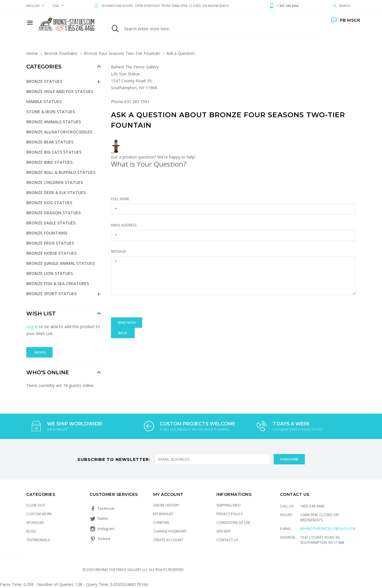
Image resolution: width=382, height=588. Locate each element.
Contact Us (227, 540)
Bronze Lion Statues (50, 273)
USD (56, 6)
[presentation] (155, 306)
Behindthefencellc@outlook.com (332, 529)
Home (32, 53)
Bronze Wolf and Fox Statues (60, 91)
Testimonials (38, 540)
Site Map (224, 531)
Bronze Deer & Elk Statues (56, 192)
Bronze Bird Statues (49, 162)
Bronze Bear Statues (50, 142)
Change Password (170, 531)
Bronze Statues (44, 81)
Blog (31, 531)
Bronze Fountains (61, 53)
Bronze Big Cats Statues (54, 152)
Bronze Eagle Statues (51, 223)
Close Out (36, 505)
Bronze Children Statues (55, 182)
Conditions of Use (233, 523)
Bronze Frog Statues (50, 243)
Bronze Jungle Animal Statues (60, 263)
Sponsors (35, 523)
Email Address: (124, 225)
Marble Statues (44, 102)
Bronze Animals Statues (54, 122)
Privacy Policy (230, 514)
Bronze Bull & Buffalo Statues (61, 172)
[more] (39, 352)
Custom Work (39, 514)
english (33, 6)
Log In (32, 326)
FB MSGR (346, 20)
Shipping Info (229, 505)
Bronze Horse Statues (51, 253)
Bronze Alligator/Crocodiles (59, 132)
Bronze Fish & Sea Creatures (58, 283)
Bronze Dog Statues (49, 203)
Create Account (168, 540)
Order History (166, 505)
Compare (161, 523)
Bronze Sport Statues (51, 294)
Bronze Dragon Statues (53, 213)
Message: (119, 251)
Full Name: (120, 199)
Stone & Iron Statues (51, 112)
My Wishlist (163, 514)
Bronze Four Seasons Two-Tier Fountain (122, 53)
